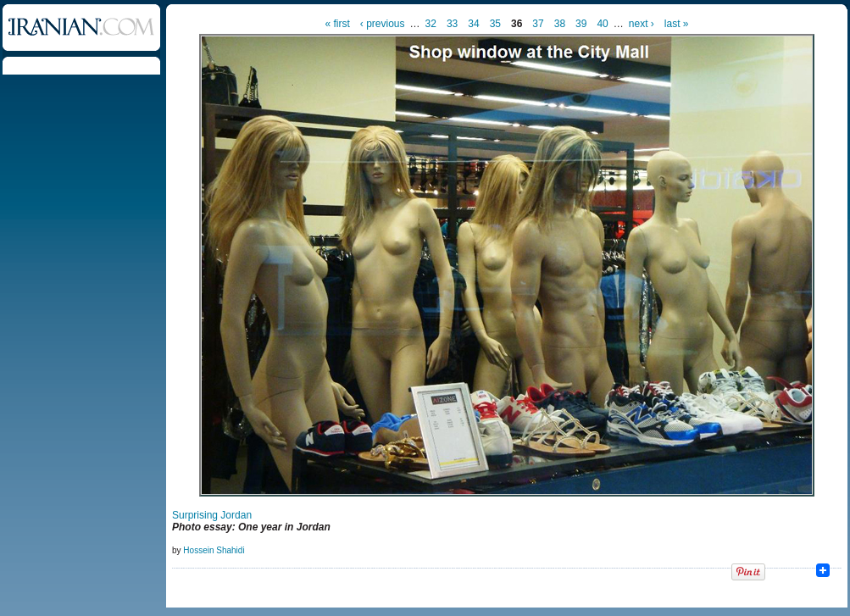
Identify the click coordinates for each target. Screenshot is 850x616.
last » (677, 24)
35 (495, 24)
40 (602, 24)
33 (452, 24)
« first (338, 24)
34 (473, 24)
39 (581, 24)
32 (431, 24)
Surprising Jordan (212, 515)
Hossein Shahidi (214, 550)
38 (560, 24)
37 (538, 24)
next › (642, 24)
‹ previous (383, 24)
